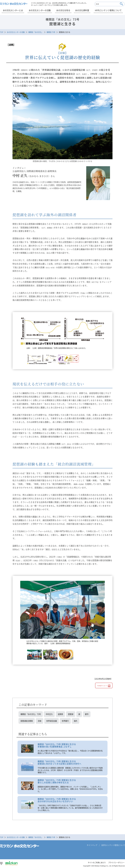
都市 (87, 714)
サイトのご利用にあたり (97, 863)
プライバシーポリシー (116, 863)
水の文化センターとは (13, 10)
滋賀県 (60, 714)
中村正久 (49, 714)
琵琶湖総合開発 (27, 721)
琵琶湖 (71, 714)
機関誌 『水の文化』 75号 (31, 714)
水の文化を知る (63, 10)
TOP (2, 32)
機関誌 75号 (51, 32)
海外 (75, 721)
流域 (39, 721)
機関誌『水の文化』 (36, 32)
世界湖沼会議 (51, 721)
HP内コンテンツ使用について (108, 10)
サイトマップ (92, 845)
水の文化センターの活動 (40, 10)
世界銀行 (65, 721)
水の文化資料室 (82, 10)
